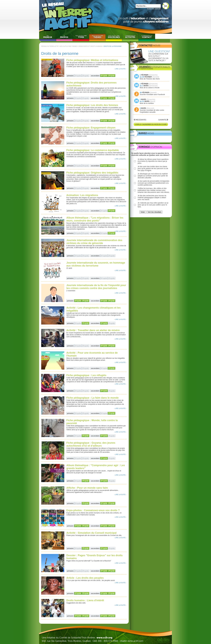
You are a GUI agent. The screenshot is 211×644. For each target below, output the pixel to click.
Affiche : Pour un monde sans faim (87, 488)
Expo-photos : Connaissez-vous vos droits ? (93, 510)
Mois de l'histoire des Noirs (150, 79)
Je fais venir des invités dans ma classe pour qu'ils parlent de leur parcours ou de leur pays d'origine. (153, 168)
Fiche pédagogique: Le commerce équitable (93, 150)
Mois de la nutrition (147, 103)
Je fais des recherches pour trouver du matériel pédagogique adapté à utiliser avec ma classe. (152, 198)
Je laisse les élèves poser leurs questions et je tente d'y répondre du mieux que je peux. (153, 161)
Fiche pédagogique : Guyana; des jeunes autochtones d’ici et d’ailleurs (91, 444)
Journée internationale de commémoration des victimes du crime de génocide (94, 242)
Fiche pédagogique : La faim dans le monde (93, 398)
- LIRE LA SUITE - (120, 69)
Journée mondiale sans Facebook (152, 95)
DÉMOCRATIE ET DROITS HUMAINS (90, 46)
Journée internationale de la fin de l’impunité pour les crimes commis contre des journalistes (96, 287)
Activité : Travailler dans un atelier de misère (93, 330)
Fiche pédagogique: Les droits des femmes (92, 105)
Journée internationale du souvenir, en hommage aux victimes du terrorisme (96, 264)
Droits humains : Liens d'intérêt (85, 600)
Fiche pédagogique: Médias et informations (92, 60)
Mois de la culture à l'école (150, 88)
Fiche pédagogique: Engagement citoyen (91, 128)
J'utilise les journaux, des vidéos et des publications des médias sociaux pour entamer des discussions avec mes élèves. (154, 190)
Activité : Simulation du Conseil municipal (91, 533)
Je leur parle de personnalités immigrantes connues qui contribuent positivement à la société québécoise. (153, 183)
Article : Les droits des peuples (85, 578)
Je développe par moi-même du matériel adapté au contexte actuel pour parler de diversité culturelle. (153, 176)
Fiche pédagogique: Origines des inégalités (92, 173)
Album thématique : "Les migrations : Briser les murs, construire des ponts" (95, 219)
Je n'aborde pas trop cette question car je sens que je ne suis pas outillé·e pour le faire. (153, 205)
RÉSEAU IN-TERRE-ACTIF (50, 46)
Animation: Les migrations (82, 195)
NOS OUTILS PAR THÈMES (69, 46)
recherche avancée (154, 9)
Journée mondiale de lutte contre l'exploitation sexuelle (152, 111)
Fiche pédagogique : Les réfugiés (86, 375)
